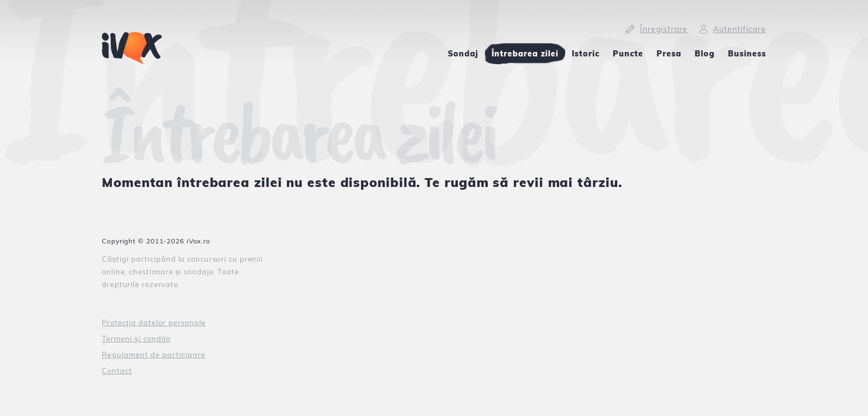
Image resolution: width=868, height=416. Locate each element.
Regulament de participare (154, 355)
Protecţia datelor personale (154, 323)
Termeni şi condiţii (136, 339)
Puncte (628, 54)
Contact (117, 371)
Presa (669, 54)
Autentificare (740, 29)
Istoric (586, 54)
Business (747, 54)
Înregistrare (664, 29)
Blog (705, 54)
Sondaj (463, 54)
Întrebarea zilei (525, 54)
